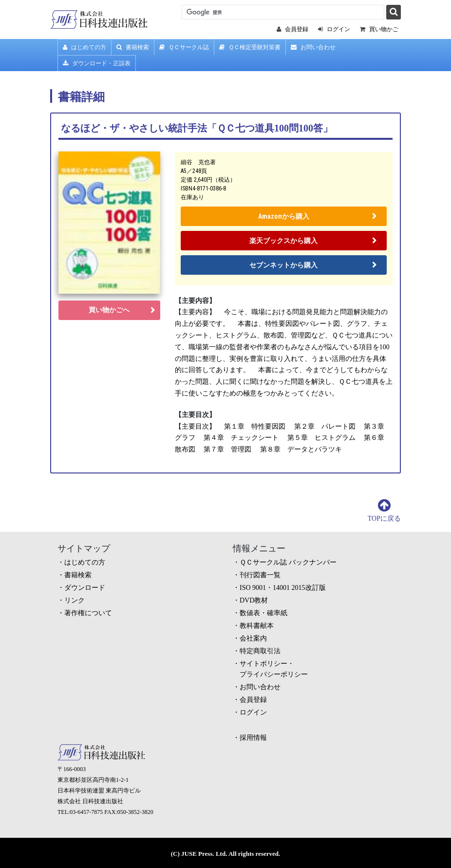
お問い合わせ (313, 47)
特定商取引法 (260, 651)
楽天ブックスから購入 (283, 241)
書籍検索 (133, 47)
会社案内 (253, 638)
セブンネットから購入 (283, 265)
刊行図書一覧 (260, 575)
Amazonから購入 (284, 216)
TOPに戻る (384, 519)
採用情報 (253, 738)
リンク (75, 600)
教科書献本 (257, 626)
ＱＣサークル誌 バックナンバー (288, 562)
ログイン (253, 712)
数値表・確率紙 (263, 613)
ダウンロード (85, 588)
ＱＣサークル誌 (184, 47)
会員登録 (253, 700)
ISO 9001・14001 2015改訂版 (283, 588)
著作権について (88, 613)
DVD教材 (254, 600)
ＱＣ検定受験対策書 (250, 47)
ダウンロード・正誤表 (97, 63)
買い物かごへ (109, 310)
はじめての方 (85, 47)
